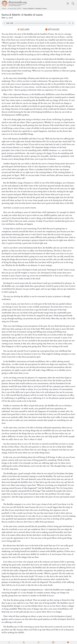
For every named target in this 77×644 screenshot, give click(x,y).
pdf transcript (52, 29)
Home (4, 9)
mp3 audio (24, 29)
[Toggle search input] (73, 3)
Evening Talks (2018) (15, 9)
